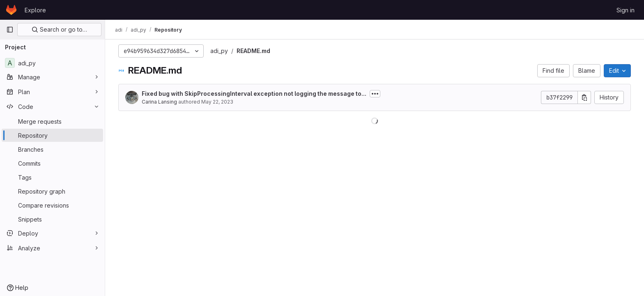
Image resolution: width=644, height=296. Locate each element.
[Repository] (52, 135)
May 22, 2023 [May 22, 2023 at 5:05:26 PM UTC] (217, 102)
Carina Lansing (159, 102)
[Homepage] (11, 10)
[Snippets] (52, 219)
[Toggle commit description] (375, 94)
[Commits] (52, 163)
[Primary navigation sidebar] (10, 30)
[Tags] (52, 177)
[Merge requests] (52, 121)
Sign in (626, 10)
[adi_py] (52, 63)
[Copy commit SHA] (584, 97)
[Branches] (52, 149)
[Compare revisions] (52, 205)
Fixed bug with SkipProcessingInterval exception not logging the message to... (254, 94)
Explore (35, 10)
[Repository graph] (52, 191)
